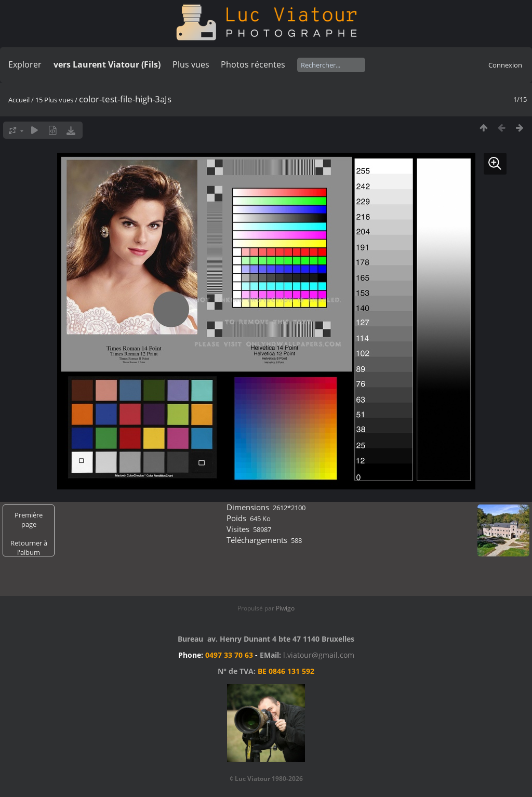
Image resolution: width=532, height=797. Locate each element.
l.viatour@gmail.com (319, 655)
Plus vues (191, 64)
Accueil (19, 100)
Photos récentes (253, 64)
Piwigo (285, 608)
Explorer (25, 64)
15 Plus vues (54, 100)
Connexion (505, 65)
